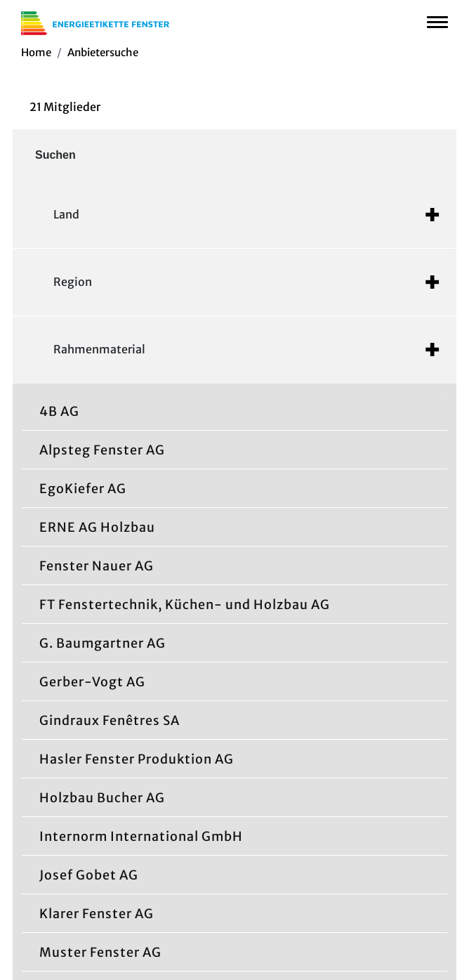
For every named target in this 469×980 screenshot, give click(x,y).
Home (36, 52)
